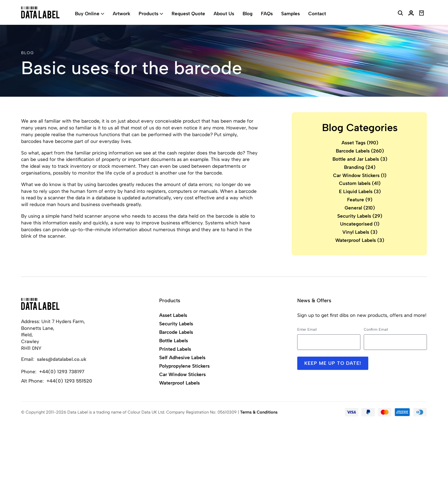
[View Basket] (422, 14)
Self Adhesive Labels (182, 357)
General (360, 208)
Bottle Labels (174, 341)
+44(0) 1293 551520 (69, 381)
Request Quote (188, 14)
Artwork (121, 14)
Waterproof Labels (360, 240)
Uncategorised (360, 224)
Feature (360, 200)
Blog (248, 14)
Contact (317, 14)
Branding (360, 167)
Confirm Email (376, 329)
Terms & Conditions (259, 412)
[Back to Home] (40, 304)
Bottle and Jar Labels (360, 159)
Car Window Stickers (360, 175)
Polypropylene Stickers (184, 366)
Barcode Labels (360, 151)
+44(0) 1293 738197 (62, 372)
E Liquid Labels (360, 191)
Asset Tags (360, 143)
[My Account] (411, 14)
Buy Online (87, 14)
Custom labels (360, 183)
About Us (224, 14)
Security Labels (360, 216)
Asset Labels (173, 315)
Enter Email (307, 329)
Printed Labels (175, 349)
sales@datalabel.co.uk (62, 359)
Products (148, 14)
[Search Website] (400, 14)
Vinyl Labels (360, 232)
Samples (290, 14)
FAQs (267, 14)
